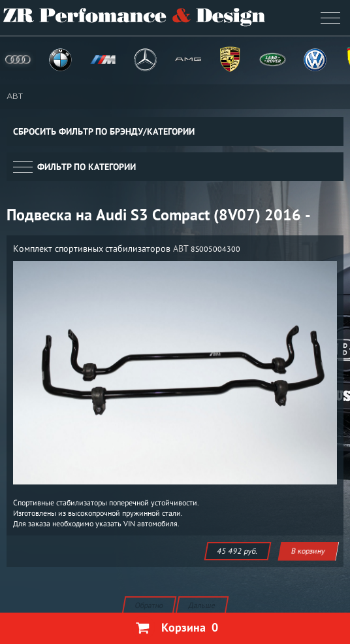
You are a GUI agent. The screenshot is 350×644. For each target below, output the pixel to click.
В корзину (309, 551)
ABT (15, 96)
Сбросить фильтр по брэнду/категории (104, 131)
